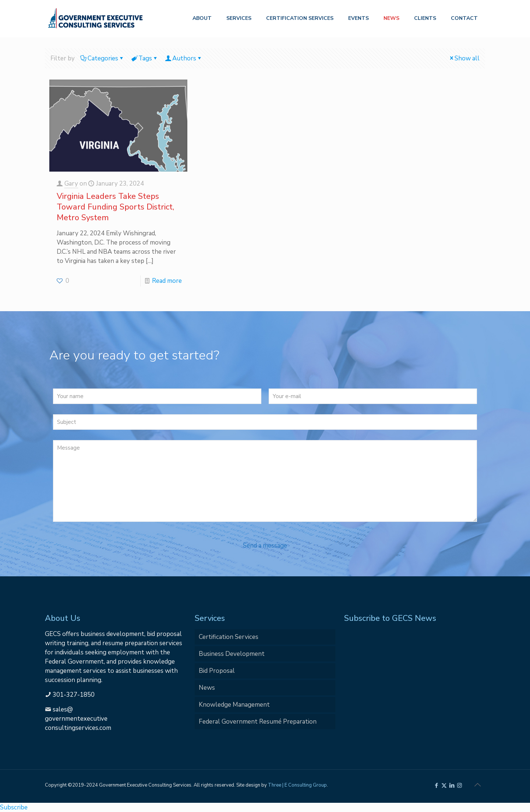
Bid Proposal (217, 671)
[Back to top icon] (477, 785)
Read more (167, 281)
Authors (184, 58)
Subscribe (14, 807)
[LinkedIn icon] (452, 785)
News (207, 688)
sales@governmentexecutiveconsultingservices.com (78, 719)
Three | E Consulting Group (297, 785)
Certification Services (229, 637)
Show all (464, 58)
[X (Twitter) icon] (444, 785)
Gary (71, 184)
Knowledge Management (234, 705)
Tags (145, 58)
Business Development (232, 654)
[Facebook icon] (436, 785)
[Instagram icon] (460, 785)
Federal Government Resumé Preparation (258, 722)
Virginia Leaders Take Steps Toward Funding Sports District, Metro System (115, 207)
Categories (102, 58)
